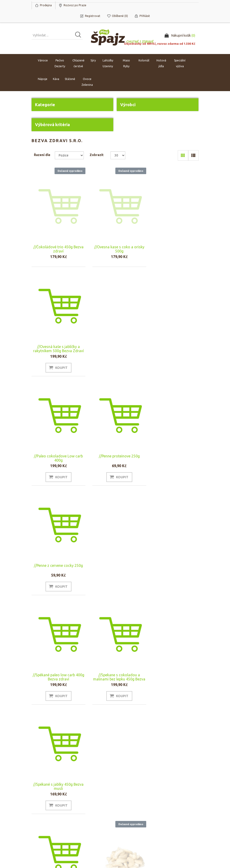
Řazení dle (42, 155)
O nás (81, 801)
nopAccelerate (188, 847)
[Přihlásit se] (72, 764)
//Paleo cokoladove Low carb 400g (57, 352)
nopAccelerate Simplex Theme (177, 840)
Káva (56, 79)
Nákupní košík (43, 808)
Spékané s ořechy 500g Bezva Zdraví (57, 688)
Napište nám (86, 815)
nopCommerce (60, 840)
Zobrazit (97, 155)
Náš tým (82, 808)
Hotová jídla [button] (161, 63)
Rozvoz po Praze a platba (134, 810)
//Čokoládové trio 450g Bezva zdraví (57, 249)
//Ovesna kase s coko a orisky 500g (115, 249)
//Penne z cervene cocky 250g (173, 350)
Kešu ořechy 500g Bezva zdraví (115, 577)
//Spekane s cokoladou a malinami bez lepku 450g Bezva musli (115, 463)
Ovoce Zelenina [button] (87, 82)
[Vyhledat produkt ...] (57, 35)
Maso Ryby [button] (126, 63)
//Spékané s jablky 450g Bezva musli (173, 461)
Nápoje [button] (43, 79)
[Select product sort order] (69, 155)
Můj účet (40, 801)
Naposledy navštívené (180, 808)
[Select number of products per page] (118, 155)
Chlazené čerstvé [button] (78, 63)
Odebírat (44, 775)
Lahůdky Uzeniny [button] (108, 63)
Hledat (169, 801)
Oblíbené (40, 815)
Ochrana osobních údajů (134, 822)
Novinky (170, 815)
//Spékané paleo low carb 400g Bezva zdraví (57, 461)
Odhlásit (65, 775)
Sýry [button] (93, 60)
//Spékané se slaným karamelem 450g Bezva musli (57, 571)
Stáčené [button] (70, 79)
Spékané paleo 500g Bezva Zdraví (173, 571)
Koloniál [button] (144, 60)
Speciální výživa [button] (180, 63)
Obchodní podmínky (135, 801)
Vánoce (43, 60)
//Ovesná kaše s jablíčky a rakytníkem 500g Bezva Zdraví (173, 243)
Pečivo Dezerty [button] (60, 63)
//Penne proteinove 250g (115, 350)
